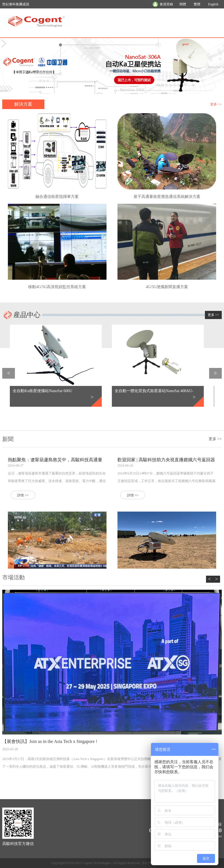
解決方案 (23, 104)
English (213, 4)
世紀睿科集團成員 (16, 4)
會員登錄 (166, 4)
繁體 (197, 4)
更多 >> (216, 104)
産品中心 (27, 315)
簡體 (183, 4)
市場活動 (13, 577)
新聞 (8, 439)
